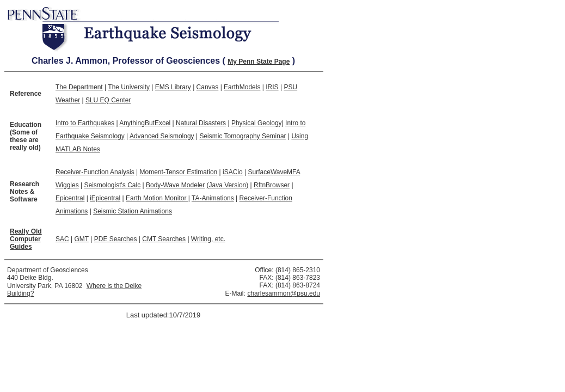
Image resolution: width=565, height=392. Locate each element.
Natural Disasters (201, 123)
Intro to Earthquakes (85, 123)
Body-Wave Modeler (175, 185)
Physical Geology (257, 123)
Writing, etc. (208, 239)
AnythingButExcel (145, 123)
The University (129, 87)
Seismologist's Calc (112, 185)
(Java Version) (228, 185)
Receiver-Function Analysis (95, 172)
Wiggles (67, 185)
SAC (62, 239)
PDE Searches (116, 239)
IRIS (272, 87)
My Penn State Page (259, 62)
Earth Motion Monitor (157, 198)
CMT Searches (164, 239)
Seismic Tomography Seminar (242, 136)
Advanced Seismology (162, 136)
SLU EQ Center (108, 100)
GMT (81, 239)
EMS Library (173, 87)
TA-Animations (213, 198)
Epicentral (70, 198)
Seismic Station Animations (133, 211)
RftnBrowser (272, 185)
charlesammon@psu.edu (284, 293)
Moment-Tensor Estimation (179, 172)
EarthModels (242, 87)
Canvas (208, 87)
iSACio (233, 172)
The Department (79, 87)
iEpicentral (105, 198)
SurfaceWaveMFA (274, 172)
